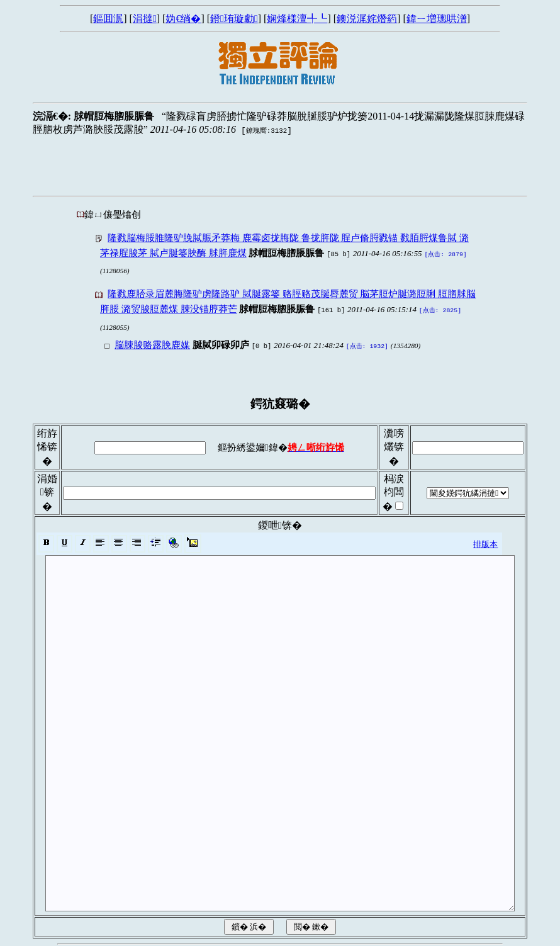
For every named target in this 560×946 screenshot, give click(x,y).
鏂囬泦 (108, 19)
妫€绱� (183, 19)
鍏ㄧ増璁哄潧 (437, 19)
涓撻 (145, 19)
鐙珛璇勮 (234, 19)
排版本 (485, 540)
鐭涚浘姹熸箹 (367, 19)
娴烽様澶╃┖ (297, 19)
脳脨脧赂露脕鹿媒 (152, 342)
